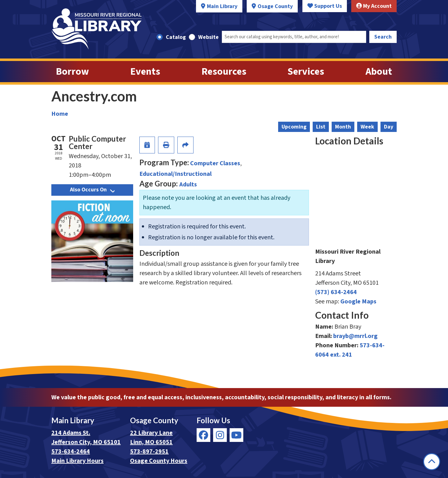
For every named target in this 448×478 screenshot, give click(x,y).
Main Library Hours (77, 461)
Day (389, 127)
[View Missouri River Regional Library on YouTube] (236, 435)
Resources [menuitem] (224, 72)
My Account (374, 6)
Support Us (325, 6)
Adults (188, 185)
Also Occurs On (92, 190)
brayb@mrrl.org (355, 336)
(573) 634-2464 (336, 292)
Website (208, 37)
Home (60, 114)
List (321, 127)
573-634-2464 (71, 452)
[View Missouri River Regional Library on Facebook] (203, 435)
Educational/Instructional (175, 174)
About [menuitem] (379, 72)
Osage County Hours (159, 461)
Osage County (275, 6)
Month (343, 127)
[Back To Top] (432, 462)
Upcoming (294, 127)
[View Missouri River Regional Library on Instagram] (220, 435)
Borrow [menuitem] (72, 72)
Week (367, 127)
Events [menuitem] (145, 72)
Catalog (176, 37)
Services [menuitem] (306, 72)
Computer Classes (215, 163)
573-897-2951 (149, 452)
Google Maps (358, 302)
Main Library (222, 6)
